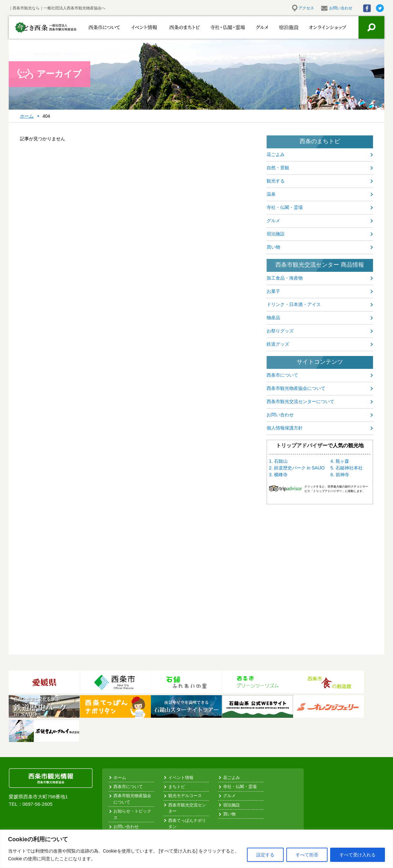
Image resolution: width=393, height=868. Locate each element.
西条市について (103, 27)
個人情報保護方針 (285, 428)
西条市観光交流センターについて (300, 401)
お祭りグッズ (280, 331)
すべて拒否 (307, 855)
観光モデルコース (185, 796)
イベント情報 (140, 27)
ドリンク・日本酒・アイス (294, 304)
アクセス (306, 8)
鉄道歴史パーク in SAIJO (299, 468)
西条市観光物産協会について (296, 388)
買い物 (273, 247)
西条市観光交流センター (187, 808)
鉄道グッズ (278, 344)
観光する (276, 181)
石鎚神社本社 (349, 468)
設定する (265, 855)
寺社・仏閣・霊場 (217, 27)
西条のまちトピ (177, 27)
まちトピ (177, 787)
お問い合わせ (341, 8)
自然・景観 (278, 168)
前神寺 (342, 475)
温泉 (271, 194)
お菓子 (273, 291)
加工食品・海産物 (285, 278)
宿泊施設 (285, 27)
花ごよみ (276, 154)
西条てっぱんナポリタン (187, 824)
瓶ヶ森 (342, 461)
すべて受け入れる (358, 855)
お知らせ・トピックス (132, 814)
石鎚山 (281, 461)
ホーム (120, 778)
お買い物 (323, 27)
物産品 (273, 318)
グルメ (255, 27)
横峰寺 (281, 475)
